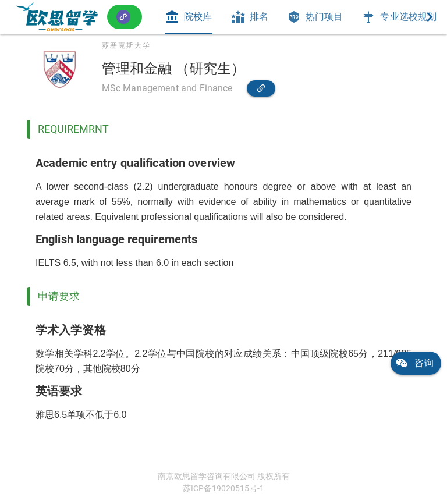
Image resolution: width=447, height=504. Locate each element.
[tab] (189, 17)
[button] (125, 17)
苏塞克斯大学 (126, 45)
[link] (57, 17)
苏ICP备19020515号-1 (223, 488)
